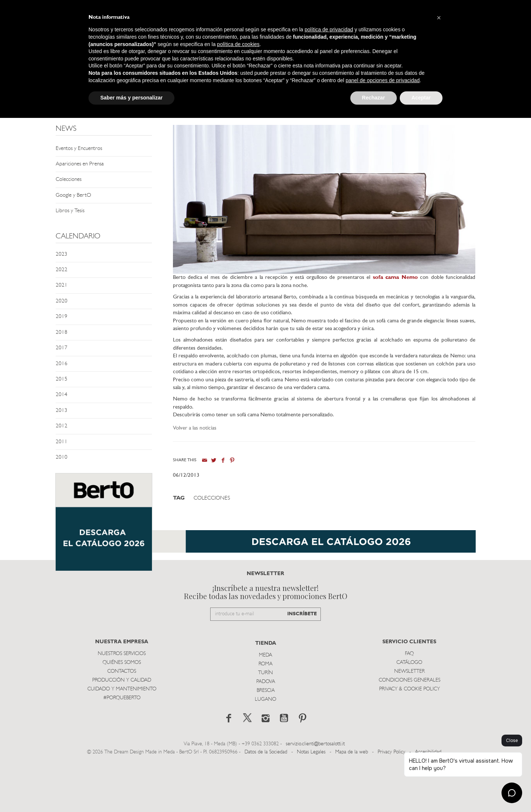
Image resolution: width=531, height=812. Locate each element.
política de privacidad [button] (329, 29)
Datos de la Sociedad (267, 800)
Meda (265, 703)
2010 (62, 457)
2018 (62, 332)
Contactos (122, 719)
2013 (62, 411)
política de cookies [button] (238, 44)
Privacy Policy (391, 800)
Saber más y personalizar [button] (131, 98)
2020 (62, 301)
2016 (62, 364)
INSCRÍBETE (302, 662)
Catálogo (409, 710)
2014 (62, 395)
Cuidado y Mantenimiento (122, 737)
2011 (62, 442)
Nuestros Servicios (122, 702)
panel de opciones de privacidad (383, 80)
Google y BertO (73, 195)
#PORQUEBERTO (122, 746)
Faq (409, 702)
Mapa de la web (352, 800)
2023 (62, 254)
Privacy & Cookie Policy (409, 737)
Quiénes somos (122, 710)
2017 (62, 348)
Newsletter (409, 719)
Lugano (265, 747)
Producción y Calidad (122, 728)
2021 (62, 285)
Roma (265, 712)
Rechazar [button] (374, 98)
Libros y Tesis (70, 211)
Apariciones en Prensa (80, 164)
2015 (62, 379)
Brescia (266, 738)
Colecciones (69, 180)
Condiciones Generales (409, 728)
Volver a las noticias (195, 428)
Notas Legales (311, 800)
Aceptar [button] (421, 98)
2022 (62, 270)
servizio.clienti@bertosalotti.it (315, 792)
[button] (439, 18)
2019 (62, 317)
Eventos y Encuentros (79, 149)
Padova (266, 730)
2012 (62, 426)
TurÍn (265, 721)
